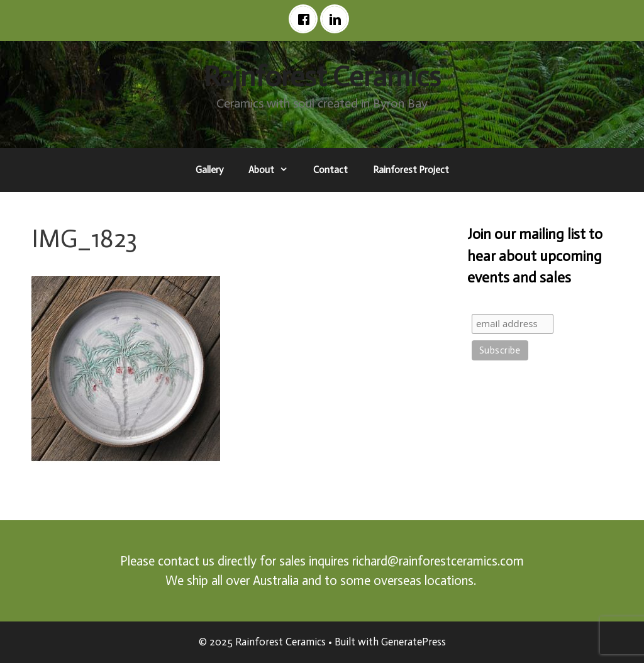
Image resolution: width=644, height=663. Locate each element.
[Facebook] (306, 19)
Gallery (209, 170)
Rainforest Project (411, 170)
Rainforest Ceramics (322, 77)
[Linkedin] (338, 19)
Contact (330, 170)
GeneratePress (414, 642)
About (275, 170)
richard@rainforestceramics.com (438, 561)
